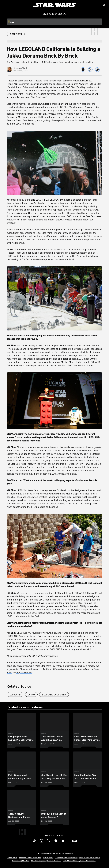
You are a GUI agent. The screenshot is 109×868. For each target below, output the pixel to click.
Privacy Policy (48, 858)
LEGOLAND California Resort (22, 84)
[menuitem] (4, 5)
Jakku (31, 695)
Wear (38, 666)
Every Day (56, 666)
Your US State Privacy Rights (90, 858)
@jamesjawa (59, 669)
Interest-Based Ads (54, 861)
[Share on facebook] (83, 70)
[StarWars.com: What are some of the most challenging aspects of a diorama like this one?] (54, 482)
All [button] (12, 22)
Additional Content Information (30, 858)
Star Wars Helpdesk (38, 861)
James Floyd (21, 68)
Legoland (15, 695)
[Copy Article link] (97, 70)
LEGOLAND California (54, 695)
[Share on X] (90, 70)
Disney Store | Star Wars (21, 861)
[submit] (104, 5)
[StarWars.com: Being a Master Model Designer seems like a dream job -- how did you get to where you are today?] (54, 624)
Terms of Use (12, 858)
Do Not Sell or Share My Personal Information (79, 861)
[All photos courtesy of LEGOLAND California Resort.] (54, 656)
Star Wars (46, 666)
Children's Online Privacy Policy (66, 858)
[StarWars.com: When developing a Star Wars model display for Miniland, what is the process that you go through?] (54, 337)
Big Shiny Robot (24, 672)
